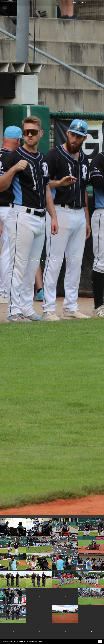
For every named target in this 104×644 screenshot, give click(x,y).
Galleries (76, 3)
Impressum (84, 3)
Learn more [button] (41, 642)
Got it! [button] (100, 642)
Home (69, 3)
